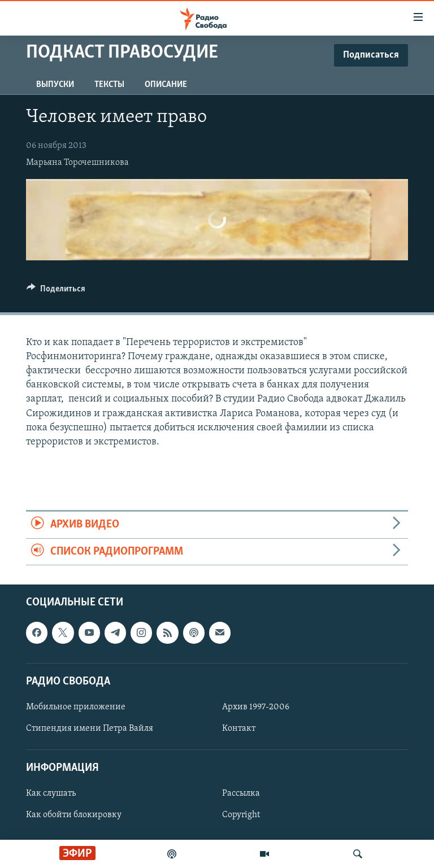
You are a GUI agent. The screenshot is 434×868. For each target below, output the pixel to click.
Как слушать (51, 793)
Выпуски (55, 85)
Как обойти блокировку (74, 815)
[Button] (56, 291)
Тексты (109, 85)
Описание (166, 85)
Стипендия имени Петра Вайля (90, 729)
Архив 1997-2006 (256, 707)
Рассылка (241, 793)
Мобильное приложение (76, 707)
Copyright (241, 815)
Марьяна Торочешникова (77, 163)
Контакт (239, 729)
